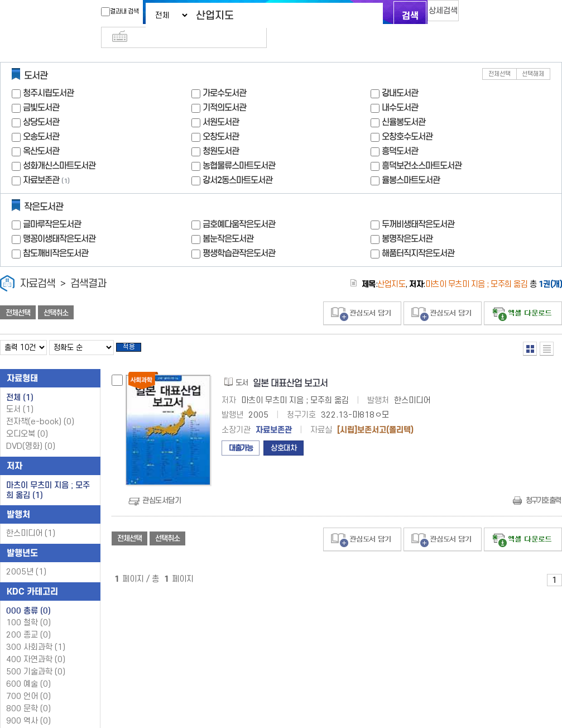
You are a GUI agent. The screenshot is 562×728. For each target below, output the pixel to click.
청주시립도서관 (48, 75)
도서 (20, 394)
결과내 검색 (98, 12)
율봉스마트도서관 (411, 162)
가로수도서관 (224, 75)
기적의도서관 (224, 89)
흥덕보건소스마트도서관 (422, 147)
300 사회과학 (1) (36, 632)
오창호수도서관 (407, 118)
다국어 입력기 (469, 15)
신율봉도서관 (404, 104)
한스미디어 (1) (31, 518)
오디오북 (27, 419)
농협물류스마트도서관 (239, 147)
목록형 (547, 330)
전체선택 (499, 56)
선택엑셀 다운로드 (523, 295)
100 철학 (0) (28, 608)
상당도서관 (41, 104)
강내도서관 (400, 75)
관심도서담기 (162, 485)
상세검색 (431, 14)
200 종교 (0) (28, 620)
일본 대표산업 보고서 (290, 368)
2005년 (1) (26, 557)
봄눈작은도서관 (228, 220)
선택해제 (533, 56)
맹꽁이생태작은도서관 (59, 220)
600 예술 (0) (28, 669)
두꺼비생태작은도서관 (418, 206)
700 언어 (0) (28, 681)
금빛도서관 (41, 89)
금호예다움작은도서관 (239, 206)
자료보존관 (41, 162)
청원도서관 (221, 133)
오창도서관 (221, 118)
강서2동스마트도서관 (237, 162)
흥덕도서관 (400, 133)
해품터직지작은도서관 (418, 235)
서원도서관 (221, 104)
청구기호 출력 (543, 485)
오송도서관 (41, 118)
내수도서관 (400, 89)
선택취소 (56, 294)
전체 (20, 382)
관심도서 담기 (362, 295)
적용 (136, 331)
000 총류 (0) (28, 596)
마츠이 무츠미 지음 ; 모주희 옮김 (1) (48, 475)
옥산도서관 (41, 133)
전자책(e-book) (40, 407)
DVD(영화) (31, 431)
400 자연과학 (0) (36, 645)
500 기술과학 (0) (36, 657)
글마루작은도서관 (52, 206)
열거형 (530, 330)
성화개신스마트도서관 (59, 147)
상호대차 (284, 433)
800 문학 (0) (28, 694)
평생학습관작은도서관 (239, 235)
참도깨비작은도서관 (56, 235)
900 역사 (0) (28, 706)
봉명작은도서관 (407, 220)
